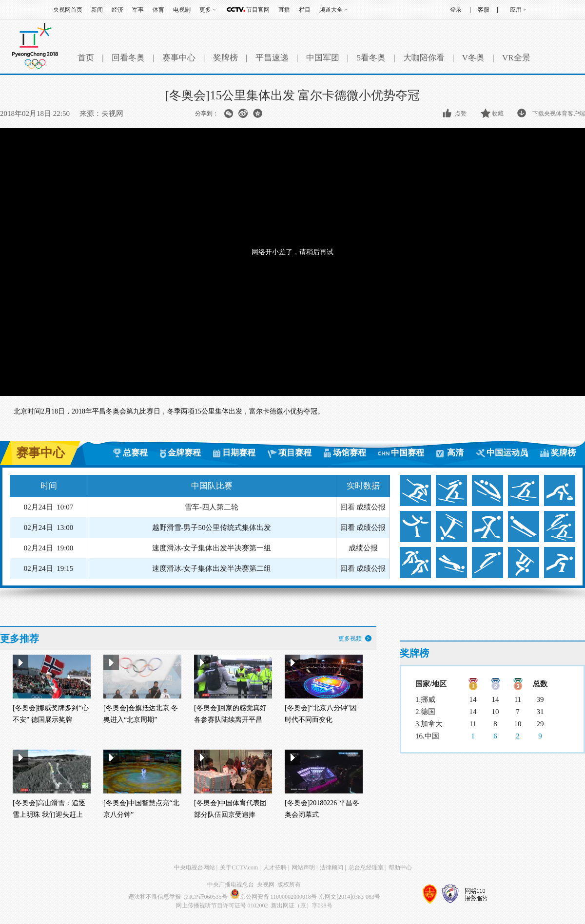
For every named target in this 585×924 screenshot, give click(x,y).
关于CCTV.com (239, 867)
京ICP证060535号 (205, 897)
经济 (117, 10)
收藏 (498, 113)
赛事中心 (179, 58)
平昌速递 (272, 58)
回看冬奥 (128, 58)
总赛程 (135, 453)
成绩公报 (371, 507)
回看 (348, 507)
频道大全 (331, 10)
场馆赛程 (350, 453)
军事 (138, 10)
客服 (484, 10)
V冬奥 (473, 58)
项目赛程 (295, 453)
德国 (428, 712)
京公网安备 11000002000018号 (274, 897)
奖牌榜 (225, 58)
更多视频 (350, 639)
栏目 (305, 10)
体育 (158, 10)
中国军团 (323, 58)
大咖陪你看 (424, 58)
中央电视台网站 (195, 867)
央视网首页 (68, 10)
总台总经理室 (366, 867)
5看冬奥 (371, 58)
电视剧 (182, 10)
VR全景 (516, 58)
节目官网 (258, 10)
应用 (516, 10)
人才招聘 (275, 867)
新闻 (97, 10)
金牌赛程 (184, 453)
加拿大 (432, 724)
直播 (284, 10)
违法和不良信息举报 (155, 897)
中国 (432, 736)
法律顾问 (331, 867)
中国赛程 (408, 453)
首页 (86, 58)
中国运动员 (507, 453)
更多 (205, 10)
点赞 (461, 113)
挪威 (428, 699)
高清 (455, 453)
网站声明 (303, 867)
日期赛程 (239, 453)
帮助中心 (400, 867)
